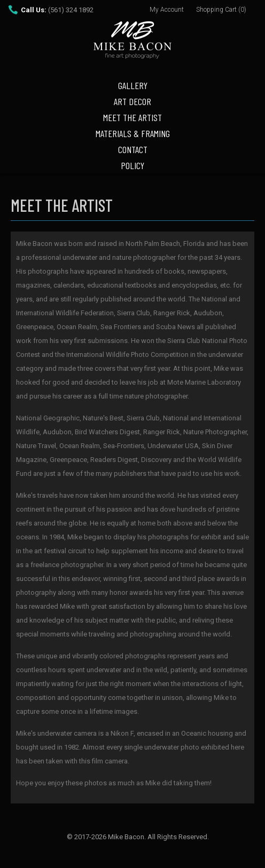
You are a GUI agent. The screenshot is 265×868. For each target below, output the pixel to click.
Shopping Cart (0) (221, 10)
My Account (167, 10)
